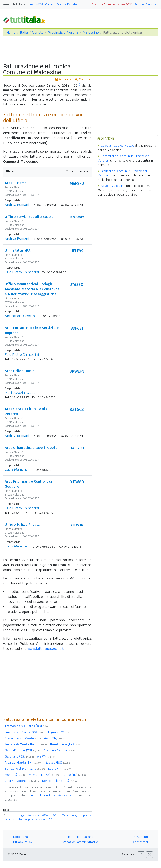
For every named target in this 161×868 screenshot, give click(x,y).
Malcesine (91, 33)
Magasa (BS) (58, 763)
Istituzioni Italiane (81, 837)
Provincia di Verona (63, 33)
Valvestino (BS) (44, 775)
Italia (24, 33)
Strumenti (141, 837)
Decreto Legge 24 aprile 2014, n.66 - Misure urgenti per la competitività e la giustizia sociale (49, 817)
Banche (151, 4)
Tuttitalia (19, 4)
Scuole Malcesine (113, 186)
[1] (79, 85)
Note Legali (21, 837)
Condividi (83, 79)
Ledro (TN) (60, 769)
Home (11, 33)
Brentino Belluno (60, 750)
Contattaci (140, 842)
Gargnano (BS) (19, 756)
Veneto (38, 33)
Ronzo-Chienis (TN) (60, 781)
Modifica (63, 79)
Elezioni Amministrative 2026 (112, 4)
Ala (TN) (47, 756)
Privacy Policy (23, 842)
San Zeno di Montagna (25, 769)
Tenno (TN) (74, 775)
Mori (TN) (15, 775)
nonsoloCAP (35, 4)
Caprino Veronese (22, 781)
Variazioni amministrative (80, 842)
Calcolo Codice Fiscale (61, 4)
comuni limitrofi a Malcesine (49, 795)
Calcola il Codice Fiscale (118, 146)
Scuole (139, 4)
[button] (141, 855)
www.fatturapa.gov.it (44, 649)
